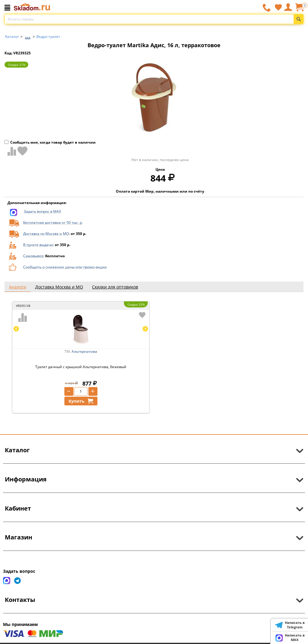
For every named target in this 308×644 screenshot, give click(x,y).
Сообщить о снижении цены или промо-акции (65, 267)
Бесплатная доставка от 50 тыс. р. (53, 223)
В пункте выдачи (38, 245)
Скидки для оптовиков (115, 287)
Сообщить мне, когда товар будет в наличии (50, 142)
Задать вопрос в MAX (42, 211)
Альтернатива (84, 351)
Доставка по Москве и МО (46, 234)
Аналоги (18, 287)
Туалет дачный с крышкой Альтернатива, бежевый (81, 367)
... (28, 35)
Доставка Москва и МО (59, 287)
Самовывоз (33, 256)
